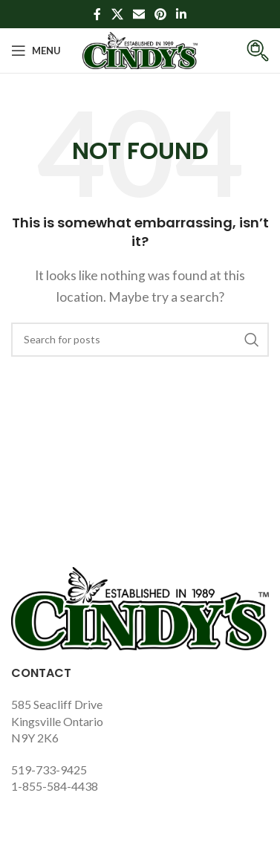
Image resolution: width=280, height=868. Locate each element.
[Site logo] (140, 49)
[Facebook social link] (97, 14)
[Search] (140, 340)
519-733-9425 (49, 770)
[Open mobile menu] (36, 51)
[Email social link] (139, 14)
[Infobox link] (247, 51)
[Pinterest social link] (161, 14)
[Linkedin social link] (182, 14)
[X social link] (117, 14)
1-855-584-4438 (55, 786)
